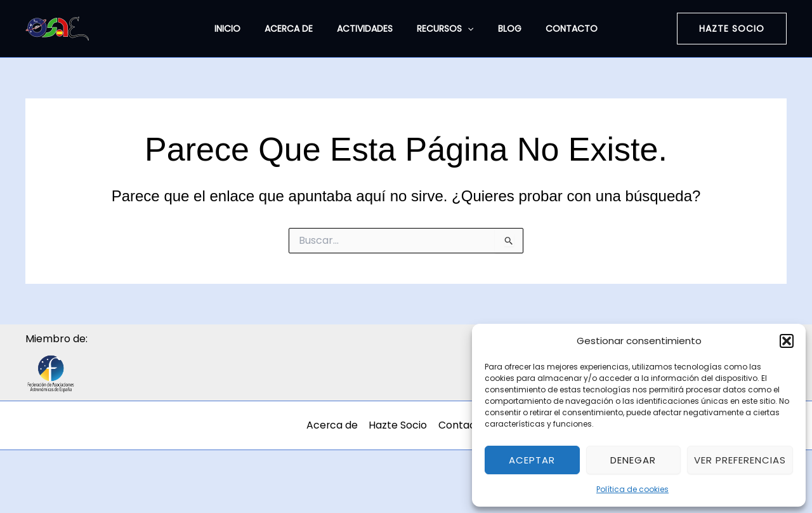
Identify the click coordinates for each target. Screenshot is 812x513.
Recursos (442, 29)
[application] (464, 29)
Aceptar (532, 460)
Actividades (368, 29)
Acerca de (298, 29)
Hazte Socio (405, 425)
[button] (787, 341)
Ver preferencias (740, 460)
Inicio (243, 29)
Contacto (556, 29)
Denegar (633, 460)
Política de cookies (632, 489)
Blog (500, 29)
